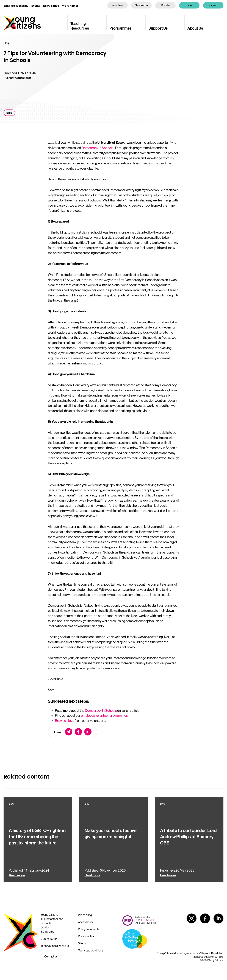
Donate (165, 5)
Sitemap (83, 943)
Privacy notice (86, 936)
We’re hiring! (70, 6)
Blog (9, 113)
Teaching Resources (80, 26)
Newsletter (141, 5)
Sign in (213, 5)
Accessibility (85, 922)
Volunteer (117, 5)
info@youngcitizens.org (55, 946)
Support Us (158, 28)
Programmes (121, 28)
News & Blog (51, 6)
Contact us (51, 957)
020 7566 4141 (50, 939)
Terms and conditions (91, 950)
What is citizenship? (16, 6)
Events (36, 6)
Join (189, 5)
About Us (195, 28)
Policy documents (89, 929)
